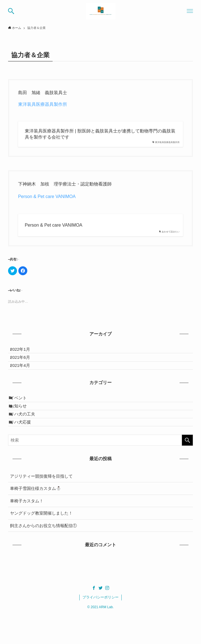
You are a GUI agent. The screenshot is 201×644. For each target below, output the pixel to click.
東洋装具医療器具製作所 (43, 104)
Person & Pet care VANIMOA (47, 196)
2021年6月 (24, 364)
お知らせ (23, 425)
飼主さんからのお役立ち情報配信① (43, 555)
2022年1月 (24, 351)
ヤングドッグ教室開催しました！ (41, 543)
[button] (11, 11)
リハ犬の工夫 (27, 438)
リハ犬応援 (25, 450)
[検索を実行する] (187, 470)
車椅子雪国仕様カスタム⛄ (36, 518)
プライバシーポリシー (100, 627)
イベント (23, 413)
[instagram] (107, 618)
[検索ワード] (100, 470)
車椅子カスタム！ (27, 531)
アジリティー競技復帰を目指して (41, 506)
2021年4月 (24, 376)
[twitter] (100, 618)
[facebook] (94, 618)
